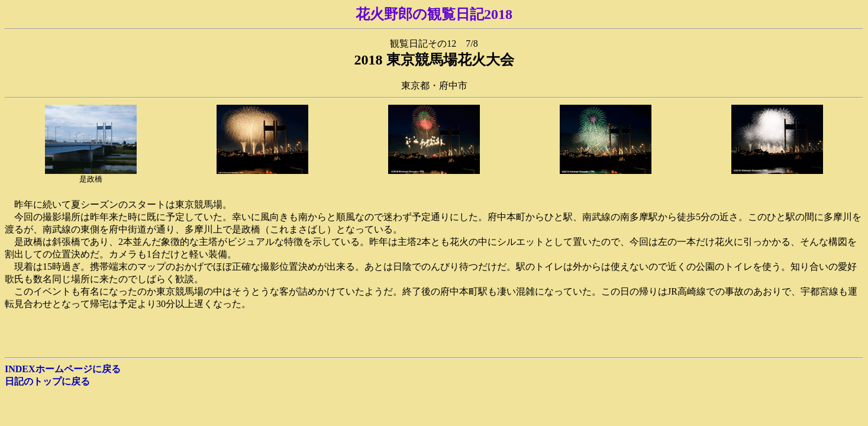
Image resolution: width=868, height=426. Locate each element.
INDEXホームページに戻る (63, 369)
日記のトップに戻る (47, 381)
